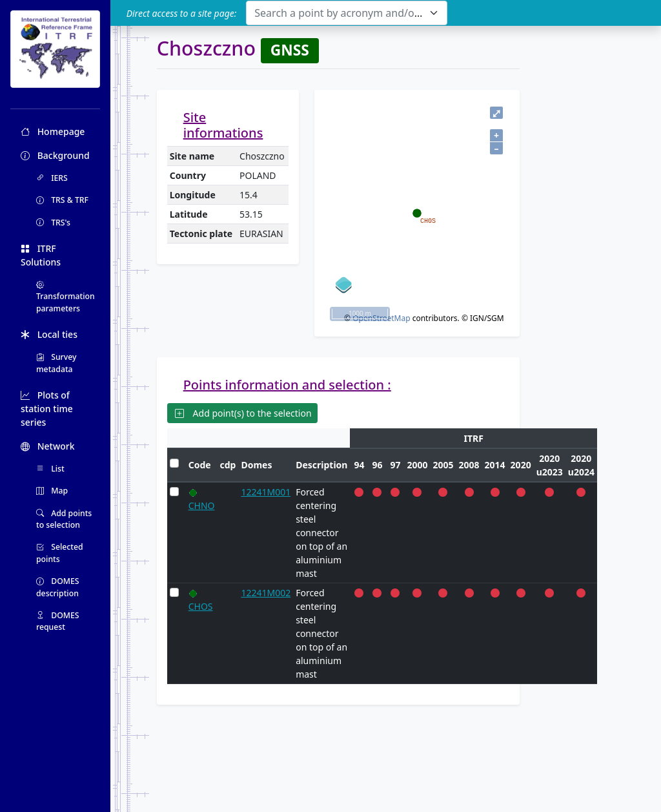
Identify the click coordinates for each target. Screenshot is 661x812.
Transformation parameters (66, 297)
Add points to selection (64, 519)
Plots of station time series (47, 409)
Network (48, 446)
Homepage (53, 131)
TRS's (53, 223)
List (50, 469)
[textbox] (339, 13)
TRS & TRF (62, 200)
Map (52, 491)
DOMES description (58, 587)
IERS (52, 178)
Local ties (49, 334)
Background (55, 155)
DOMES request (58, 621)
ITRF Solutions (41, 255)
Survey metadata (56, 363)
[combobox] (346, 13)
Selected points (60, 553)
